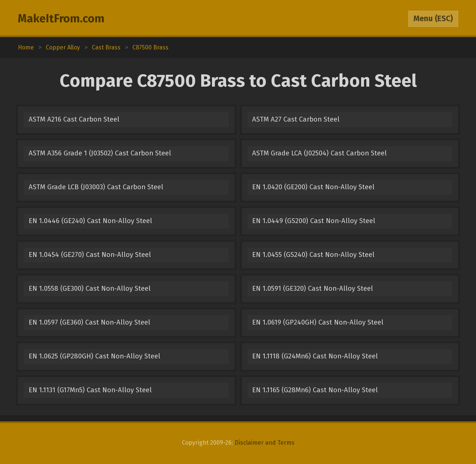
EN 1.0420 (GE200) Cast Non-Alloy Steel (313, 187)
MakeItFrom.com (61, 19)
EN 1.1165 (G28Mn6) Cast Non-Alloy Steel (315, 390)
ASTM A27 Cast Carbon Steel (296, 119)
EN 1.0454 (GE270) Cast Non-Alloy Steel (90, 255)
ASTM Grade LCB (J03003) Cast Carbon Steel (96, 187)
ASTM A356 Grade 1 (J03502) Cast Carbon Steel (100, 153)
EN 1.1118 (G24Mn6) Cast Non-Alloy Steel (315, 356)
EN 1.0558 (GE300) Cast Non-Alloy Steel (90, 289)
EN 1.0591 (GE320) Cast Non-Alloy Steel (313, 289)
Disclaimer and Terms (265, 443)
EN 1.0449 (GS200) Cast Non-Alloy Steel (314, 221)
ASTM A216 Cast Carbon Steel (74, 119)
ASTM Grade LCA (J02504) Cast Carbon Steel (319, 153)
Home (26, 47)
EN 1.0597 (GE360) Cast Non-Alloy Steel (89, 322)
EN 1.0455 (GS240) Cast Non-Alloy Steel (313, 255)
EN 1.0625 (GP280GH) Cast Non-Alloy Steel (94, 356)
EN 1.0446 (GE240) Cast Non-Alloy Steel (90, 221)
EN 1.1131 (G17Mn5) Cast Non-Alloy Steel (90, 390)
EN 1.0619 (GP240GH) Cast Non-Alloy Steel (318, 322)
